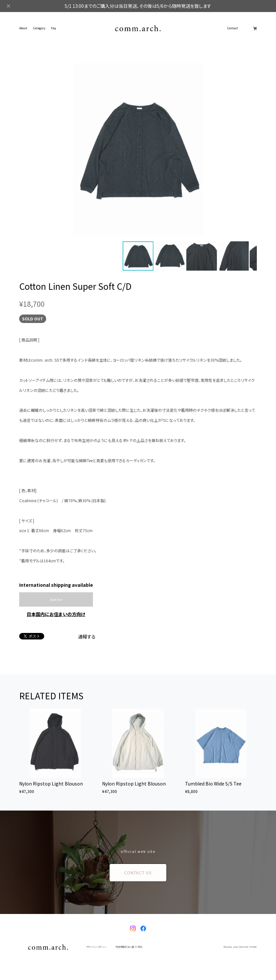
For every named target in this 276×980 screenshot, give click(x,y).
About (23, 28)
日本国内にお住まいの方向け (56, 614)
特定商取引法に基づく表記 (129, 947)
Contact (233, 28)
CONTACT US (138, 873)
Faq (53, 28)
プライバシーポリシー (96, 947)
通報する (87, 637)
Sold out (56, 599)
